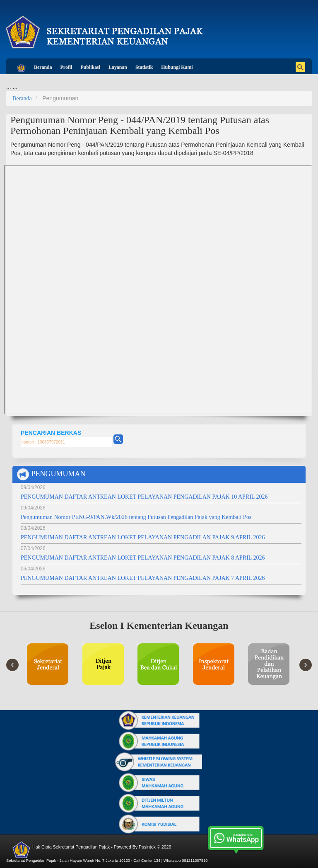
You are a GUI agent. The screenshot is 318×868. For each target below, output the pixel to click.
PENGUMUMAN (51, 474)
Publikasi (90, 67)
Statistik (144, 67)
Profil (66, 67)
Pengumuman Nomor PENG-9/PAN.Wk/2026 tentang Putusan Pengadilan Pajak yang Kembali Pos (136, 517)
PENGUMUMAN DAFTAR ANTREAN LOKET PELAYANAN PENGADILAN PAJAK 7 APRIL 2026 (143, 578)
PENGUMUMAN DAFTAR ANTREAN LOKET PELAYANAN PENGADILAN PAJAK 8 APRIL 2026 (143, 558)
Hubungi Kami (177, 67)
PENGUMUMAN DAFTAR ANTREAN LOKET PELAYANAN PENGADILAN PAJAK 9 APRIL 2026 (143, 537)
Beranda (43, 67)
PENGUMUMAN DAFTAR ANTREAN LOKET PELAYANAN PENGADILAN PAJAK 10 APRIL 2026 (144, 497)
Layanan (118, 67)
